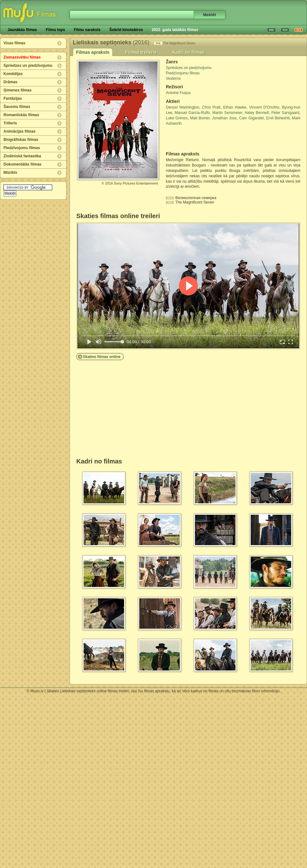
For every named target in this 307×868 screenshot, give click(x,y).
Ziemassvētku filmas (22, 57)
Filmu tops (56, 30)
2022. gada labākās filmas (175, 30)
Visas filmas (14, 43)
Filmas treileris (141, 52)
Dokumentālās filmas (22, 164)
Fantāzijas (13, 98)
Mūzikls (10, 173)
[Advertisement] (203, 139)
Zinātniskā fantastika (22, 156)
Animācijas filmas (19, 131)
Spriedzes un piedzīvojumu (28, 66)
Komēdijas (13, 74)
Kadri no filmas (188, 52)
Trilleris (10, 123)
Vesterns (173, 79)
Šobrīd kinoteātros (126, 30)
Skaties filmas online (102, 357)
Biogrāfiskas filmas (21, 140)
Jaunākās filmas (22, 30)
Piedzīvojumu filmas (22, 148)
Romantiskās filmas (21, 115)
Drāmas (10, 82)
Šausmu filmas (17, 107)
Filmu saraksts (87, 30)
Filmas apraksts (93, 52)
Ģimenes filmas (18, 90)
